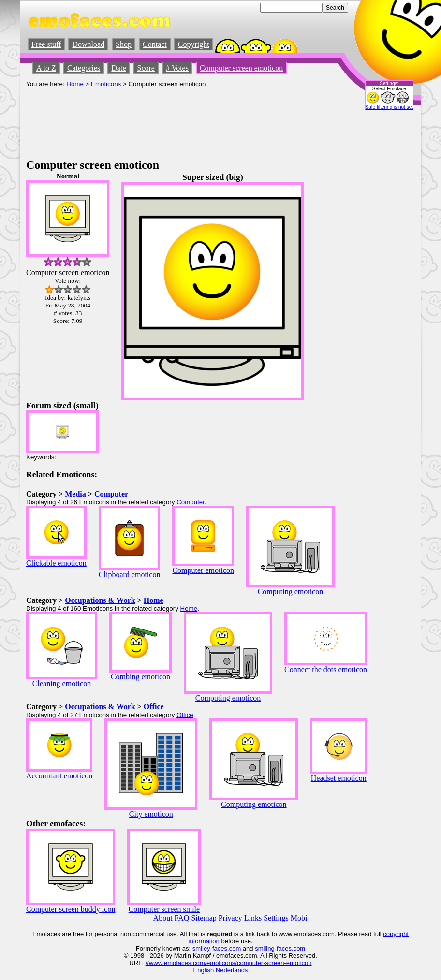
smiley (201, 948)
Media (75, 494)
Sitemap (204, 918)
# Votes (177, 68)
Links (253, 918)
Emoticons (106, 84)
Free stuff (46, 44)
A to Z (46, 68)
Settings (276, 918)
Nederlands (232, 970)
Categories (84, 68)
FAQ (182, 918)
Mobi (299, 918)
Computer (111, 494)
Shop (124, 44)
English (204, 970)
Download (88, 44)
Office (154, 707)
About (163, 918)
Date (118, 68)
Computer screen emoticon (241, 68)
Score (146, 68)
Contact (155, 44)
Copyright (194, 44)
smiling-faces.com (280, 948)
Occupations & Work (100, 600)
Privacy (230, 918)
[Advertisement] (202, 132)
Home (75, 84)
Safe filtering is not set (389, 107)
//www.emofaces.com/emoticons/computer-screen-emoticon (229, 963)
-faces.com (226, 948)
